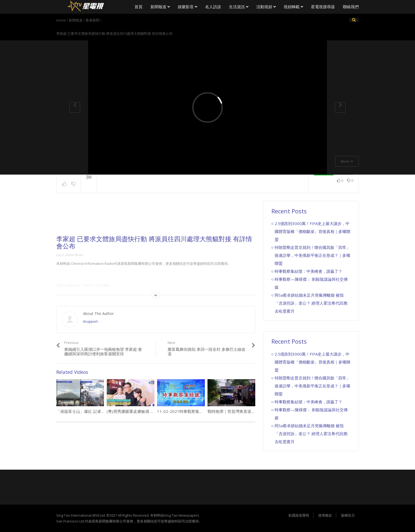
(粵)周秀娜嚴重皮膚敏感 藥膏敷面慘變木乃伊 (146, 411)
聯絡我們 (351, 7)
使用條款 (325, 515)
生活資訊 (239, 7)
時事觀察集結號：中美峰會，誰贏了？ (308, 271)
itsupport (90, 321)
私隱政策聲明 (299, 515)
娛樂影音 (187, 7)
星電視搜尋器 (323, 7)
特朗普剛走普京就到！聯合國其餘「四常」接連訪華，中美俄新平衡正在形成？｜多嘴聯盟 (312, 255)
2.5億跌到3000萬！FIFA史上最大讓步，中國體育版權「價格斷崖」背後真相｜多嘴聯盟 (312, 231)
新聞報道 (160, 7)
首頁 (139, 7)
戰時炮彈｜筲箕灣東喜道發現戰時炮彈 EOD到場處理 (254, 411)
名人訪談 (213, 7)
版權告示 (348, 515)
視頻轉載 (293, 7)
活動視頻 (266, 7)
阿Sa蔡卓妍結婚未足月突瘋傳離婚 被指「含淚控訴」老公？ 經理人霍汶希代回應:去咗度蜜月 (311, 303)
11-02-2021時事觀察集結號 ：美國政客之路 (197, 411)
